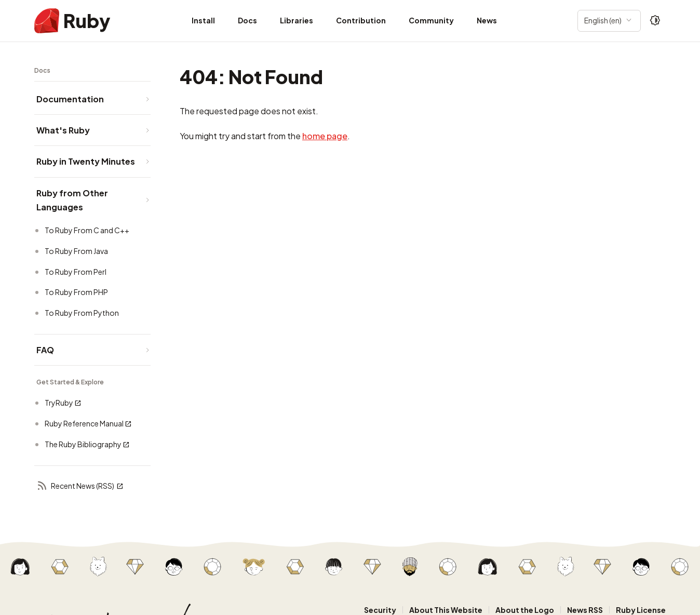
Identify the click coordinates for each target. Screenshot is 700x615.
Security (380, 610)
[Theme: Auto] (655, 21)
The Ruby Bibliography (87, 444)
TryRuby (63, 403)
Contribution (361, 20)
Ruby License (641, 610)
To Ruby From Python (82, 313)
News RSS (585, 610)
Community (431, 20)
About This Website (446, 610)
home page (325, 136)
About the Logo (525, 610)
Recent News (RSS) (80, 486)
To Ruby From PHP (76, 292)
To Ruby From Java (76, 251)
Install (203, 20)
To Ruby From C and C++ (87, 230)
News (487, 20)
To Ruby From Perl (76, 272)
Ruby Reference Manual (88, 424)
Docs (247, 20)
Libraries (297, 20)
